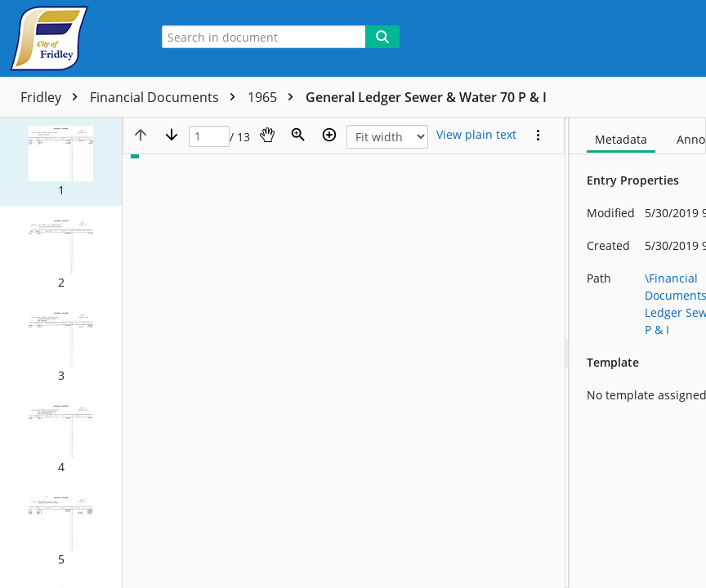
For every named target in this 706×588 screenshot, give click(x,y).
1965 (275, 97)
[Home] (69, 38)
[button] (61, 162)
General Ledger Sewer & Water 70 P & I (426, 97)
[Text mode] (476, 135)
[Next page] (172, 135)
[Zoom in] (329, 135)
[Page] (209, 137)
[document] (638, 353)
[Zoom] (298, 135)
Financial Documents (167, 97)
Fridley (53, 97)
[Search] (382, 37)
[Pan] (267, 135)
